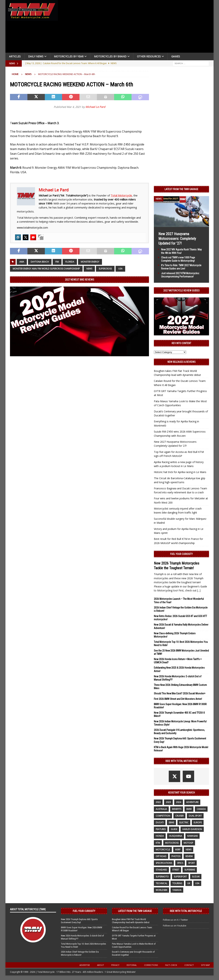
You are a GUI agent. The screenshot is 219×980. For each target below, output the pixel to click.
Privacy (115, 965)
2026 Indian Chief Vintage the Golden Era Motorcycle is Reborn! (80, 953)
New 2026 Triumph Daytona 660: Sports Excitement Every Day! (79, 921)
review (189, 856)
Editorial (132, 965)
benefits (177, 809)
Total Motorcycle (121, 195)
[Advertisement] (136, 27)
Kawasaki (193, 836)
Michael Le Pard (95, 107)
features (161, 829)
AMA (22, 262)
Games (176, 56)
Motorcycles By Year (69, 56)
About (101, 965)
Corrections (151, 965)
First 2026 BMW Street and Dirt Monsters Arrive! (178, 699)
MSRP (178, 850)
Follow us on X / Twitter (175, 920)
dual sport (195, 816)
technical (161, 883)
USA (120, 269)
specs (180, 863)
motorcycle (163, 850)
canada (201, 809)
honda (160, 836)
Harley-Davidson (192, 829)
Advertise (85, 965)
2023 (168, 802)
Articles (15, 56)
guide (174, 829)
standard (161, 870)
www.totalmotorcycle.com (32, 228)
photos (176, 856)
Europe (198, 822)
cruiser (179, 816)
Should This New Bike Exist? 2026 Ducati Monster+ (180, 693)
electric (184, 822)
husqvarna (176, 836)
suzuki (196, 877)
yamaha (177, 890)
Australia (161, 809)
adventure (192, 802)
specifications (164, 863)
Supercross (105, 269)
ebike (171, 822)
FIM (57, 262)
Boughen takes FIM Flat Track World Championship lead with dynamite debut (131, 921)
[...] (199, 590)
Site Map (205, 965)
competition (163, 816)
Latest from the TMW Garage (181, 189)
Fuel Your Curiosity (181, 554)
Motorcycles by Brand (110, 56)
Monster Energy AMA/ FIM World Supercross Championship (46, 269)
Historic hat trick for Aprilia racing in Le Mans (180, 472)
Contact (189, 965)
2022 (158, 802)
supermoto (162, 877)
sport (192, 863)
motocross (172, 843)
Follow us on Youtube (175, 926)
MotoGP (188, 843)
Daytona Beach (40, 262)
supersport (180, 877)
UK (189, 883)
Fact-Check (171, 965)
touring (177, 883)
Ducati (160, 822)
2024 (179, 802)
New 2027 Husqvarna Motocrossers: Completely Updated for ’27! (177, 239)
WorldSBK (161, 890)
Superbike (190, 870)
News (89, 269)
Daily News (36, 56)
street (176, 870)
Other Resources (149, 56)
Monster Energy (90, 262)
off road (161, 856)
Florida (70, 262)
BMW (189, 809)
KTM (158, 843)
